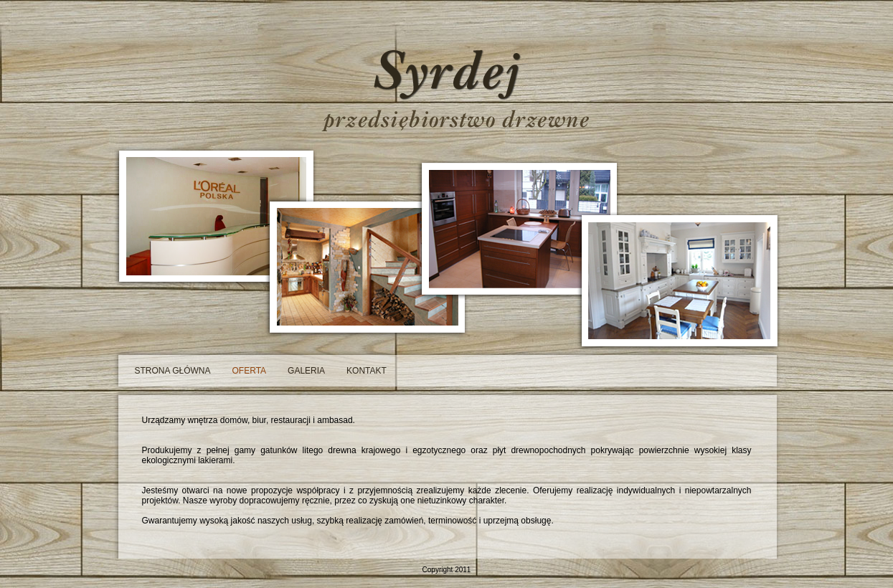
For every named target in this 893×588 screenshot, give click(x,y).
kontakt (367, 371)
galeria (306, 371)
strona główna (173, 371)
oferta (250, 371)
